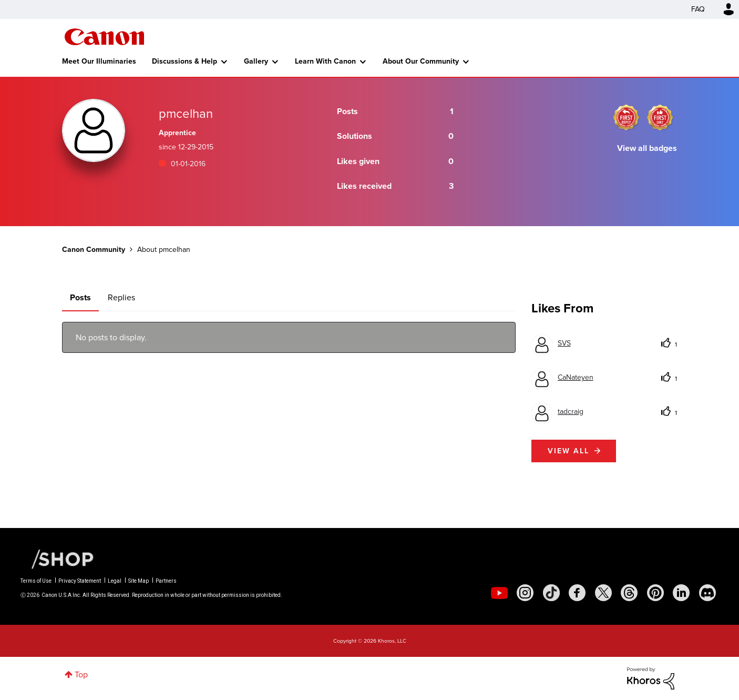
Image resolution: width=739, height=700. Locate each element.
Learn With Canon (325, 61)
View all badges (647, 148)
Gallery (256, 61)
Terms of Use (36, 581)
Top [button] (81, 674)
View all (568, 451)
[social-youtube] (499, 593)
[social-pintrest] (655, 593)
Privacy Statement (80, 581)
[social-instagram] (525, 593)
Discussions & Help (184, 61)
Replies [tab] (121, 297)
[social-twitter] (603, 593)
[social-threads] (629, 593)
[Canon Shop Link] (57, 559)
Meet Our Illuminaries (99, 61)
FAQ (698, 9)
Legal (115, 581)
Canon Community (104, 37)
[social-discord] (707, 593)
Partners (166, 581)
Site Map (138, 581)
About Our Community (421, 61)
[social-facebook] (577, 593)
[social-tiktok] (551, 593)
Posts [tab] (80, 297)
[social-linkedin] (681, 593)
